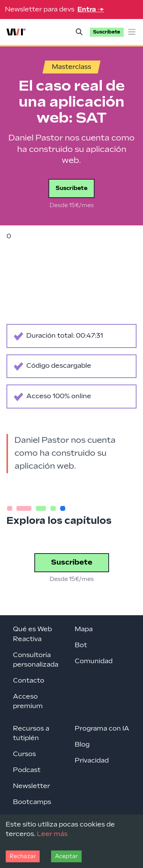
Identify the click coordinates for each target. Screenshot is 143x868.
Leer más (52, 834)
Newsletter (31, 786)
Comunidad (94, 661)
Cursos (24, 754)
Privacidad (92, 761)
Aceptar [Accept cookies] (66, 856)
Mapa (84, 629)
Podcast (27, 770)
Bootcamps (32, 802)
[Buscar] (79, 32)
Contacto (29, 681)
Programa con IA (102, 729)
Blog (82, 745)
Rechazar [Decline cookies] (23, 856)
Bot (81, 645)
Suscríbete (71, 188)
